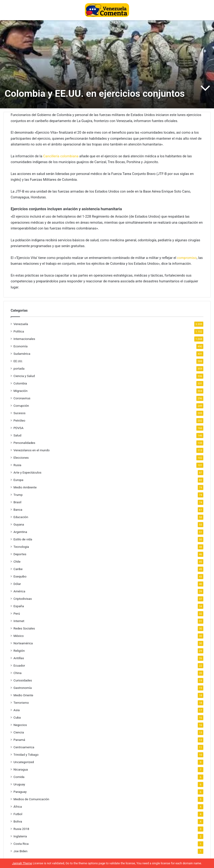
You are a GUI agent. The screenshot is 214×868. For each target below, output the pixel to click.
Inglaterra (20, 836)
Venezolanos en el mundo (32, 450)
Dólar (17, 584)
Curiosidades (23, 680)
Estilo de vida (23, 539)
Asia (17, 710)
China (18, 673)
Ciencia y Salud (24, 376)
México (19, 636)
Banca (18, 510)
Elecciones (21, 458)
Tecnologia (21, 547)
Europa (18, 480)
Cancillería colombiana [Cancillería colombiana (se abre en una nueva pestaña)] (61, 156)
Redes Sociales (24, 628)
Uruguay (19, 784)
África (18, 807)
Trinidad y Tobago (26, 755)
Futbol (18, 814)
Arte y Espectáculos (27, 472)
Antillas (19, 658)
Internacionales (24, 339)
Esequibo (20, 576)
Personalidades (24, 443)
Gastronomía (23, 688)
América (19, 591)
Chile (17, 561)
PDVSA (18, 428)
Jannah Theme (22, 863)
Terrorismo (21, 703)
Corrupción (21, 406)
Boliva (18, 821)
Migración (20, 391)
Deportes (20, 554)
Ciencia (19, 732)
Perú (17, 613)
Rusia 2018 (21, 829)
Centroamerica (24, 747)
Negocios (20, 725)
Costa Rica (21, 844)
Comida (19, 777)
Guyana (19, 524)
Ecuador (19, 665)
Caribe (18, 569)
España (19, 606)
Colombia (20, 383)
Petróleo (19, 420)
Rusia (17, 465)
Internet (19, 621)
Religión (19, 651)
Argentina (20, 532)
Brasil (17, 502)
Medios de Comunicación (31, 799)
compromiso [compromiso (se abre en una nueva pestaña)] (186, 258)
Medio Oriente (23, 695)
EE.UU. (18, 361)
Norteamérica (23, 643)
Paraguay (20, 792)
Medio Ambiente (25, 487)
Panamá (19, 740)
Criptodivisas (23, 599)
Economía (21, 346)
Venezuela (21, 324)
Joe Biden (20, 851)
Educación (21, 517)
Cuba (17, 717)
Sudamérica (22, 354)
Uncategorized (24, 762)
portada (19, 368)
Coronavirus (22, 398)
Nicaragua (21, 769)
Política (19, 331)
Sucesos (19, 413)
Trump (18, 495)
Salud (17, 435)
